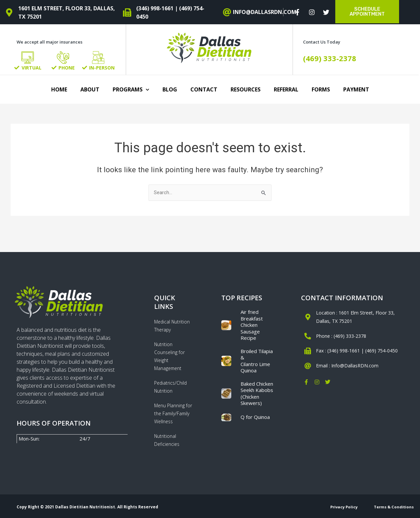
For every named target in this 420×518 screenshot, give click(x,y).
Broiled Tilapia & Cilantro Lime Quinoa (257, 345)
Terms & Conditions (393, 507)
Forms (321, 89)
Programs (131, 90)
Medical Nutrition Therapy (165, 314)
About (90, 89)
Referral (286, 89)
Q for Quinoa (255, 401)
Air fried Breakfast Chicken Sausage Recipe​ (252, 309)
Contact (204, 89)
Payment (356, 89)
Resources (246, 89)
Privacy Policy (343, 507)
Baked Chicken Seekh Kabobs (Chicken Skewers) (257, 378)
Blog (170, 89)
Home (59, 89)
